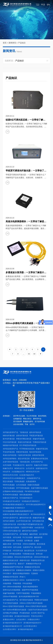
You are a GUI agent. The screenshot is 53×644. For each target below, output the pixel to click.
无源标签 (34, 573)
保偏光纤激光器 (39, 439)
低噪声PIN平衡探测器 (30, 590)
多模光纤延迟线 (38, 455)
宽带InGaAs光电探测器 (12, 590)
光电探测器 (7, 583)
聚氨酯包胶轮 (28, 422)
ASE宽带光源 (18, 551)
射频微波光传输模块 (24, 570)
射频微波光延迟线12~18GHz (14, 580)
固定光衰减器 (8, 481)
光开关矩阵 (7, 465)
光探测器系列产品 (33, 580)
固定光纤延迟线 (24, 459)
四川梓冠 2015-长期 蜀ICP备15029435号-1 (26, 640)
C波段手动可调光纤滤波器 (38, 610)
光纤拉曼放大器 (38, 521)
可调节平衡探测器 (23, 593)
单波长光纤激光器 (25, 442)
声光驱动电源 (25, 613)
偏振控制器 (33, 534)
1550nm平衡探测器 (10, 597)
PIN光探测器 (27, 583)
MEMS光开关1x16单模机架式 (14, 478)
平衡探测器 (17, 583)
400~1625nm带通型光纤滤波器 (15, 610)
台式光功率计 (21, 620)
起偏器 (37, 541)
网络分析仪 (27, 419)
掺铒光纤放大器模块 (30, 531)
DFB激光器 (7, 551)
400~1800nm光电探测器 (12, 587)
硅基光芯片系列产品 (10, 498)
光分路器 (20, 541)
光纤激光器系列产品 (10, 432)
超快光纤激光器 (35, 432)
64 (34, 354)
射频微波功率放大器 (33, 564)
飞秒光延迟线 (25, 462)
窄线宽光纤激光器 (36, 436)
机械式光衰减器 (33, 485)
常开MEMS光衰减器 (10, 495)
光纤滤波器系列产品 (10, 600)
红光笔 (5, 554)
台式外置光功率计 (30, 626)
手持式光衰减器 (9, 488)
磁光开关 (29, 465)
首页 (5, 43)
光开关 (32, 424)
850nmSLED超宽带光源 (23, 557)
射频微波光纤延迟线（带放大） (15, 577)
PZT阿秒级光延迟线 (27, 449)
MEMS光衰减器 (9, 485)
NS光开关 (7, 472)
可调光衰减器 (20, 481)
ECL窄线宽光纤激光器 (28, 445)
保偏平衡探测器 (9, 593)
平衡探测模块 (36, 593)
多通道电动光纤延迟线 (39, 459)
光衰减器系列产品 (33, 478)
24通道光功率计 (34, 620)
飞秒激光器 (24, 432)
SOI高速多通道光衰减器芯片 (14, 505)
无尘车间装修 (32, 416)
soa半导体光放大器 (23, 521)
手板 (26, 424)
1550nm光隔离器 (29, 544)
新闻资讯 (12, 43)
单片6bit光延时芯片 (38, 514)
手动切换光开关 (19, 465)
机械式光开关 (8, 468)
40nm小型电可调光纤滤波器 (36, 606)
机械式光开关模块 (41, 465)
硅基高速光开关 (42, 468)
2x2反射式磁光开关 (26, 475)
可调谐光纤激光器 (39, 442)
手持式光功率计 (37, 616)
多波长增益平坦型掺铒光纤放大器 (30, 524)
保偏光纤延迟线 (42, 449)
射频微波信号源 (9, 570)
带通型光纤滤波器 (41, 600)
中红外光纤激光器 (10, 442)
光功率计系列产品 (38, 613)
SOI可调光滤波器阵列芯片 (36, 505)
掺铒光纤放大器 (25, 518)
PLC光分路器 (27, 537)
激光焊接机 (42, 416)
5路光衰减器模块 (26, 495)
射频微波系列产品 (10, 564)
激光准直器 (41, 544)
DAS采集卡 (7, 573)
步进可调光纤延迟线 (10, 462)
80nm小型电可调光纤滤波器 (13, 606)
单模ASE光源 (25, 560)
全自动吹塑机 (18, 424)
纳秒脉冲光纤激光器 (10, 445)
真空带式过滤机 (19, 416)
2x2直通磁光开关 (18, 472)
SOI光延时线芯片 (26, 498)
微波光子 (21, 564)
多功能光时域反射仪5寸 (32, 623)
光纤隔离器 (24, 534)
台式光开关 (30, 468)
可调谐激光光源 (28, 554)
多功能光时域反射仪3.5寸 (13, 623)
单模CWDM (7, 547)
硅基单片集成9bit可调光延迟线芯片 (16, 514)
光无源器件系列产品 (10, 534)
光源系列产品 (28, 547)
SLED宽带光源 (41, 551)
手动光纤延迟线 (9, 452)
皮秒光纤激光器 (22, 436)
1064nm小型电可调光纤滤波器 (31, 603)
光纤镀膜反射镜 (9, 541)
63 (29, 354)
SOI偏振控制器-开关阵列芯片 (14, 508)
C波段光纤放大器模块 (11, 528)
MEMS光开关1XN (33, 472)
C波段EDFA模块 (27, 528)
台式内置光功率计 (10, 629)
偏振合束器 (7, 544)
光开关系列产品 (37, 462)
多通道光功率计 (9, 620)
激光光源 (38, 547)
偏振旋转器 (38, 537)
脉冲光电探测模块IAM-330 (29, 597)
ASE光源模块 (8, 557)
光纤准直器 (7, 537)
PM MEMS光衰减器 (32, 491)
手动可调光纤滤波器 (10, 603)
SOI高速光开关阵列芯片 (31, 501)
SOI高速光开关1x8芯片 (12, 501)
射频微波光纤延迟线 (32, 567)
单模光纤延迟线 (22, 452)
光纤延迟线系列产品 (10, 449)
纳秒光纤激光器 (9, 436)
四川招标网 (18, 422)
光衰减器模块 (31, 481)
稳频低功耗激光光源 (10, 560)
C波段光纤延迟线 (24, 455)
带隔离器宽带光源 (38, 560)
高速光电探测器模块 (30, 587)
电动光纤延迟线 (35, 452)
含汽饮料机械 (40, 422)
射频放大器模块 (39, 570)
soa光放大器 (39, 528)
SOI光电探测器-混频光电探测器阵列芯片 (18, 511)
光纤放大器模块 (9, 521)
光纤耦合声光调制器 (10, 613)
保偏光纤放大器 (39, 518)
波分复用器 (43, 534)
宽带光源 (39, 554)
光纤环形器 (17, 544)
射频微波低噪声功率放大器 (13, 567)
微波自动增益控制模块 (21, 573)
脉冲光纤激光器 (9, 439)
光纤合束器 (17, 547)
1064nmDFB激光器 (41, 557)
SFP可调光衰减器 (23, 488)
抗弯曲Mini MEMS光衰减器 (13, 491)
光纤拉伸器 (17, 537)
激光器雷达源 (29, 551)
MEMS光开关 (20, 468)
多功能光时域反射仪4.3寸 (13, 626)
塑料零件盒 (37, 419)
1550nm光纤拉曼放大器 (12, 531)
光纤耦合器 (28, 541)
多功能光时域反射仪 (22, 616)
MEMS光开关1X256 (10, 475)
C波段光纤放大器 (9, 524)
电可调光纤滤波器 (26, 600)
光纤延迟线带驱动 (10, 459)
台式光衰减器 (21, 485)
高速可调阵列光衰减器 (39, 488)
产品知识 (22, 43)
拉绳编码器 (18, 419)
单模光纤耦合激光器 (24, 439)
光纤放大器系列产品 (10, 518)
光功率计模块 (8, 616)
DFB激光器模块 (15, 554)
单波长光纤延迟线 (10, 455)
